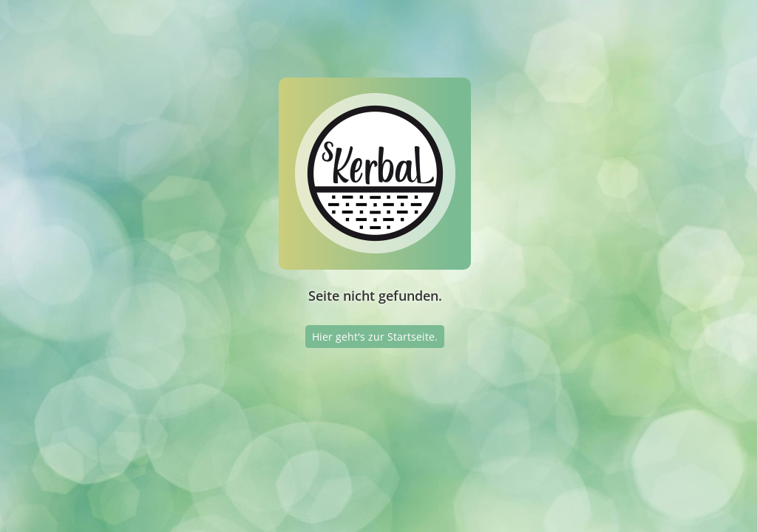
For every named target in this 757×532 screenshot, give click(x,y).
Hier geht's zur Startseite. (375, 337)
